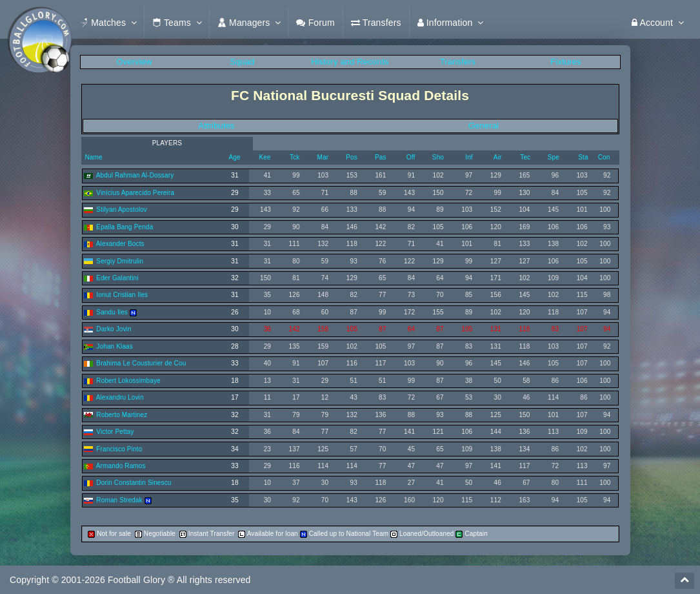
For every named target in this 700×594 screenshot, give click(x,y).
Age (235, 157)
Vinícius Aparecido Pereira (135, 193)
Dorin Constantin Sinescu (134, 483)
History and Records (350, 62)
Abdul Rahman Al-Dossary (135, 175)
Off (411, 157)
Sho (438, 157)
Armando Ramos (121, 466)
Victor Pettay (115, 432)
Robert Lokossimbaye (128, 381)
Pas (381, 157)
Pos (352, 157)
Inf (469, 157)
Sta (583, 157)
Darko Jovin (114, 329)
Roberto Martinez (122, 415)
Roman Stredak (119, 500)
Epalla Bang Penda (125, 227)
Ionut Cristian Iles (122, 295)
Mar (323, 157)
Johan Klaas (115, 346)
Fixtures (565, 62)
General (484, 126)
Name (93, 157)
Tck (295, 157)
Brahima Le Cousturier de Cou (141, 363)
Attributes (216, 126)
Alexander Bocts (120, 244)
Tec (525, 157)
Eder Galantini (117, 278)
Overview (134, 62)
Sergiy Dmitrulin (120, 261)
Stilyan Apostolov (122, 210)
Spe (554, 157)
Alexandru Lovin (120, 397)
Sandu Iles (112, 312)
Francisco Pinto (119, 449)
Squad (242, 62)
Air (498, 157)
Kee (265, 157)
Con (604, 157)
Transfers (458, 62)
